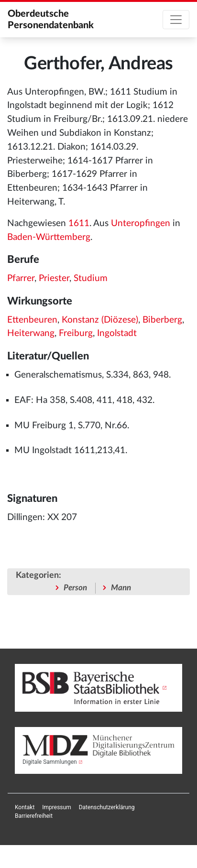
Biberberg (162, 320)
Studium (91, 278)
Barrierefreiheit (34, 816)
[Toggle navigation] (176, 20)
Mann (121, 588)
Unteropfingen (141, 223)
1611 (79, 223)
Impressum (56, 807)
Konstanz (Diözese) (100, 320)
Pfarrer (21, 278)
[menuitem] (25, 807)
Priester (54, 278)
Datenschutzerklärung (107, 807)
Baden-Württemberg (49, 237)
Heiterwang (31, 333)
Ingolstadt (117, 333)
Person (75, 588)
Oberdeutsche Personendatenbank (51, 20)
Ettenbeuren (32, 320)
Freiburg (76, 333)
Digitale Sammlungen (50, 762)
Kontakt (25, 807)
